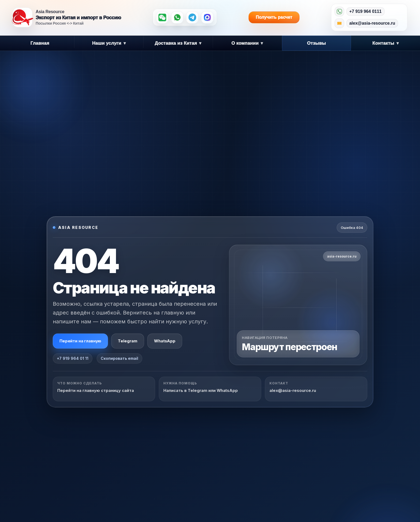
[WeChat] (162, 17)
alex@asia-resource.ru (372, 23)
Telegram (128, 341)
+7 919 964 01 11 (73, 358)
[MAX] (207, 17)
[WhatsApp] (177, 17)
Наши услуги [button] (109, 43)
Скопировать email (119, 358)
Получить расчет (275, 17)
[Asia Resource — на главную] (22, 17)
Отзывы (316, 43)
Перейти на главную (80, 341)
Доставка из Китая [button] (178, 43)
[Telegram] (192, 17)
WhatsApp (165, 341)
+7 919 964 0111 (365, 11)
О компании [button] (247, 43)
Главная (40, 43)
